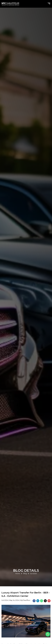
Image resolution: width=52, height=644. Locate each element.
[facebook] (34, 601)
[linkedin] (38, 601)
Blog (25, 574)
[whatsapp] (42, 601)
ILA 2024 (33, 574)
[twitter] (45, 601)
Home (18, 574)
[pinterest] (49, 601)
